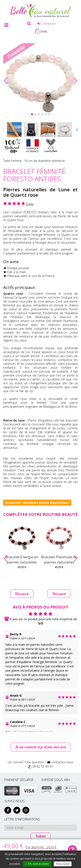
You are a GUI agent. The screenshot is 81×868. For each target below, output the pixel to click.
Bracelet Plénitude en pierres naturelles (59, 560)
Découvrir (22, 594)
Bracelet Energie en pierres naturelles (22, 560)
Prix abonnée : (41, 847)
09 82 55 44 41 (43, 766)
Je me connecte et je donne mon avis (41, 747)
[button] (75, 81)
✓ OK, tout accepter (37, 864)
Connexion (47, 23)
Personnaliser (63, 864)
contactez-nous (62, 762)
